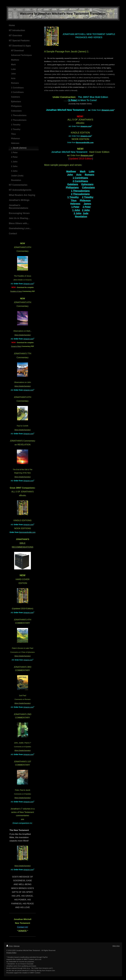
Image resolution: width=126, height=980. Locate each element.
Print (10, 946)
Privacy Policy (11, 953)
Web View (116, 946)
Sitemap (17, 946)
